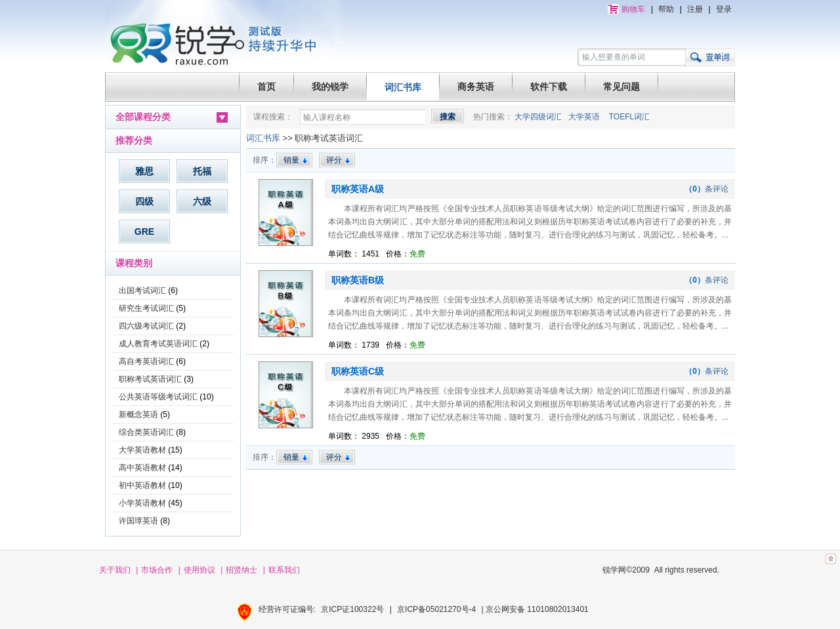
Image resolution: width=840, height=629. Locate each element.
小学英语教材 (142, 503)
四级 (144, 201)
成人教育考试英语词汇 (158, 344)
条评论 (706, 189)
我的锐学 (330, 87)
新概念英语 (138, 415)
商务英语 (476, 87)
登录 (724, 9)
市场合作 (157, 570)
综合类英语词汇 (146, 432)
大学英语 (584, 117)
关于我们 (115, 570)
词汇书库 (403, 87)
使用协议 (199, 570)
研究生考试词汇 (146, 308)
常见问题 (621, 87)
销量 (296, 160)
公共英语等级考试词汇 (158, 397)
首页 (266, 87)
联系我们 (284, 570)
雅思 (144, 171)
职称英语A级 (358, 189)
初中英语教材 (142, 485)
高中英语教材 (142, 468)
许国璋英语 (138, 521)
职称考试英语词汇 (150, 379)
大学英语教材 (142, 450)
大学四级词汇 (538, 117)
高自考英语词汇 (146, 361)
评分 (338, 160)
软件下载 (549, 87)
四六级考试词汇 (146, 326)
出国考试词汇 (142, 291)
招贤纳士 (241, 570)
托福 (202, 171)
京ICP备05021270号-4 (436, 609)
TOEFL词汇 (629, 117)
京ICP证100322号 (352, 609)
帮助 (666, 9)
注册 (695, 9)
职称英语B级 (358, 280)
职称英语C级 (358, 371)
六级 (202, 201)
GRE (144, 232)
